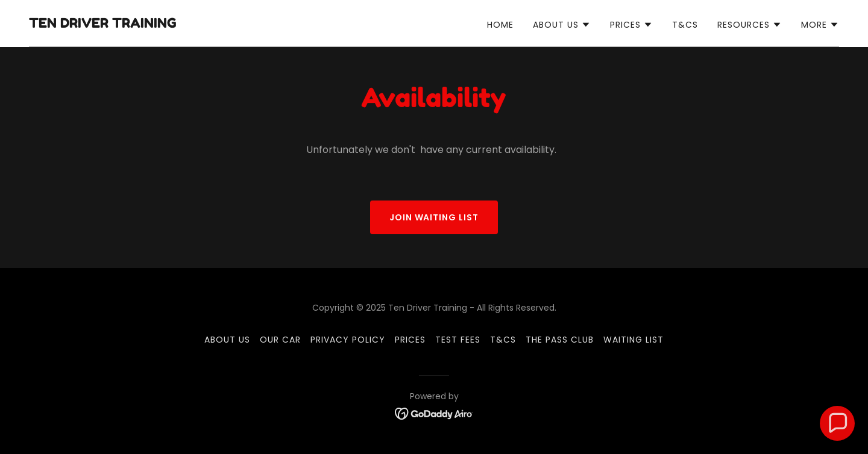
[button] (562, 25)
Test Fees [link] (458, 340)
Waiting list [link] (634, 340)
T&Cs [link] (685, 25)
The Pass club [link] (560, 340)
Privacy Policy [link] (348, 340)
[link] (103, 24)
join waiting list (434, 217)
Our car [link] (280, 340)
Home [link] (500, 25)
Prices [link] (410, 340)
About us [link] (227, 340)
